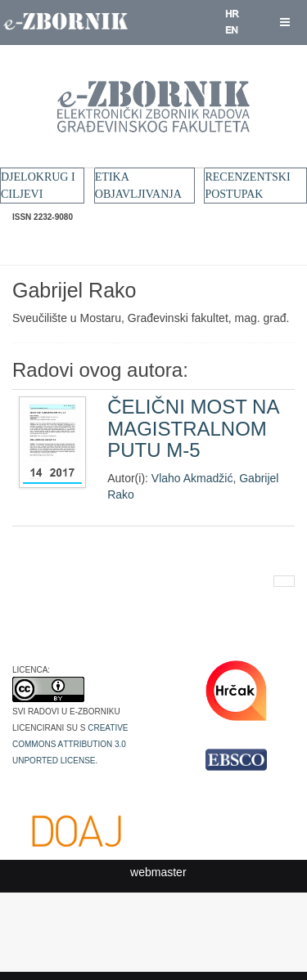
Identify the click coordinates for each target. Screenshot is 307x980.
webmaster (158, 872)
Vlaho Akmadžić (192, 478)
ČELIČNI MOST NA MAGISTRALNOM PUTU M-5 (193, 428)
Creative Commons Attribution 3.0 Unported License (70, 743)
